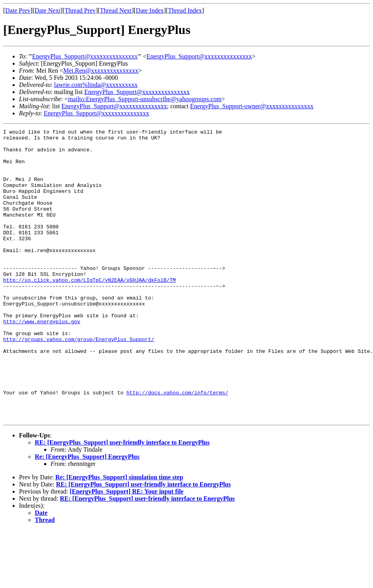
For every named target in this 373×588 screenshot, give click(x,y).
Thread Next (116, 10)
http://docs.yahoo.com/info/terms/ (177, 446)
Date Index (150, 10)
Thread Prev (80, 10)
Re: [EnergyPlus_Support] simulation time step (119, 535)
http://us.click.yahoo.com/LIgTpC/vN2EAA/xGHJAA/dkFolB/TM (89, 311)
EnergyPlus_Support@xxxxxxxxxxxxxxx (85, 56)
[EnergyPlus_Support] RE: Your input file (126, 549)
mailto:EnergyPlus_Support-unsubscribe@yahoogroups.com (145, 99)
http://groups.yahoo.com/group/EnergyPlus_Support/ (79, 382)
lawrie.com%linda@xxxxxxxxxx (96, 85)
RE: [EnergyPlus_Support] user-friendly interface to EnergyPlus (122, 500)
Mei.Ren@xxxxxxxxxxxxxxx (101, 71)
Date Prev (18, 10)
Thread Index (185, 10)
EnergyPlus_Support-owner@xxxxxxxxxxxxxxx (252, 106)
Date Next (48, 10)
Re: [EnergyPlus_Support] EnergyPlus (87, 515)
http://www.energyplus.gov (42, 360)
